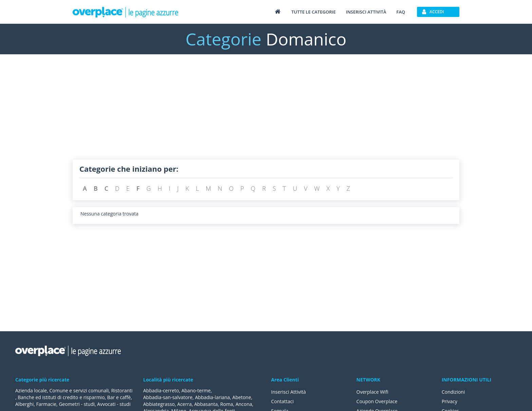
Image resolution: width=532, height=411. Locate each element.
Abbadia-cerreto (161, 390)
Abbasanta (206, 404)
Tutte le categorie (314, 12)
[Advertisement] (266, 112)
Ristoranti (122, 390)
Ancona (244, 404)
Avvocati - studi (114, 404)
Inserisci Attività (289, 392)
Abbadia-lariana (213, 397)
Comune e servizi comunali (79, 390)
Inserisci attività (366, 12)
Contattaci (282, 401)
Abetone (242, 397)
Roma (227, 404)
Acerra (184, 404)
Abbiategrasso (159, 404)
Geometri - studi (77, 404)
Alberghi (24, 404)
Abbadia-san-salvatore (168, 397)
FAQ (401, 12)
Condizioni (453, 392)
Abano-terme (196, 390)
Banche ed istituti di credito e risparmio (61, 397)
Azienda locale (31, 390)
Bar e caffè (119, 397)
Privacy (450, 401)
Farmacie (46, 404)
